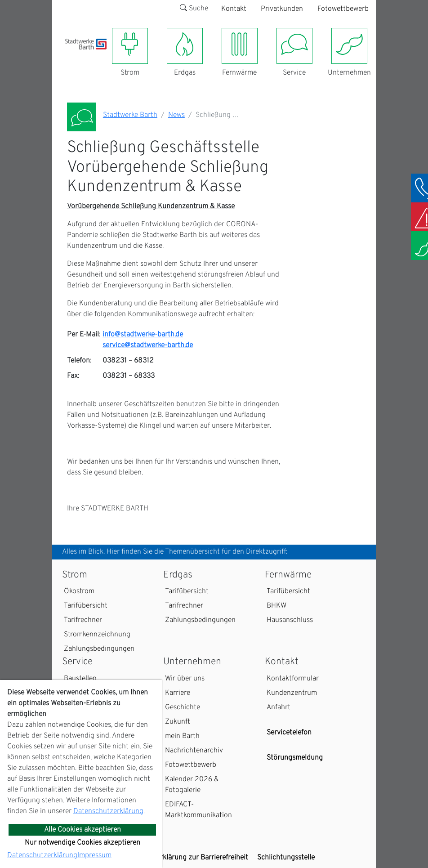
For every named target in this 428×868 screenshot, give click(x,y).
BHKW (276, 606)
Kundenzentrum (292, 693)
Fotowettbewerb (343, 9)
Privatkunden (282, 9)
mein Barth (182, 736)
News (176, 115)
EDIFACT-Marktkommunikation (198, 810)
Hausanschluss (290, 620)
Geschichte (183, 707)
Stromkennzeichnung (97, 635)
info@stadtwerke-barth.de (143, 335)
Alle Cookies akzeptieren (82, 830)
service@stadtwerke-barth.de (148, 345)
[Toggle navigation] (71, 55)
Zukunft (178, 722)
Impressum (94, 855)
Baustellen (80, 679)
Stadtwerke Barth (130, 115)
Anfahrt (279, 707)
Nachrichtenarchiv (194, 751)
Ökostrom (79, 591)
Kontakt (234, 9)
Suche (194, 9)
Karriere (178, 693)
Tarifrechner (83, 620)
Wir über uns (185, 679)
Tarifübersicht (86, 606)
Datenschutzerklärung (108, 811)
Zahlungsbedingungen (99, 649)
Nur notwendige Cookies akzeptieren (82, 843)
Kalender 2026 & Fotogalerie (192, 785)
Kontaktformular (293, 679)
